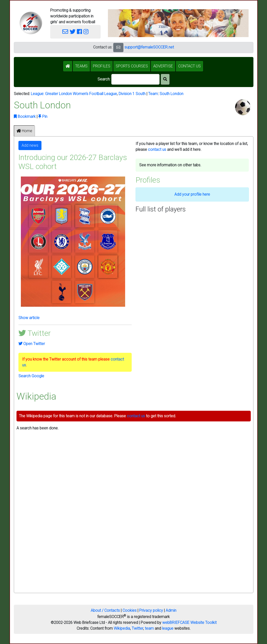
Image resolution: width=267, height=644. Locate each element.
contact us (157, 149)
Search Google (31, 376)
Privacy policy (151, 610)
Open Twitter (32, 344)
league (168, 628)
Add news (30, 145)
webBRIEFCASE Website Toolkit (189, 623)
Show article (29, 318)
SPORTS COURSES (132, 66)
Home (24, 131)
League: (38, 94)
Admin (171, 610)
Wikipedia (122, 628)
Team (153, 94)
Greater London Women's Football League (81, 94)
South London (171, 94)
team (149, 628)
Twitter (137, 628)
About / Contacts (105, 610)
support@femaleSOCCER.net (149, 47)
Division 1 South (132, 94)
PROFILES (102, 66)
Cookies (129, 610)
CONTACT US (190, 66)
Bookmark (25, 117)
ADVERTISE (163, 66)
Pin (43, 117)
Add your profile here (192, 194)
